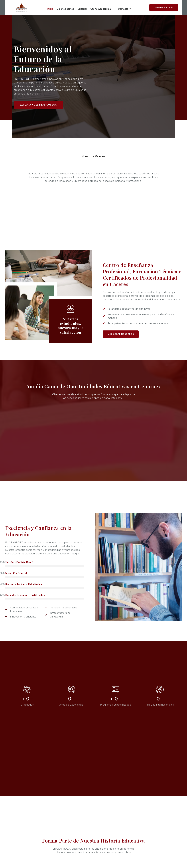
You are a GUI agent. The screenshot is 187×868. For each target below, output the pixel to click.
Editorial (82, 8)
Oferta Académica (104, 8)
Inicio (47, 8)
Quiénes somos (64, 8)
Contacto (128, 8)
